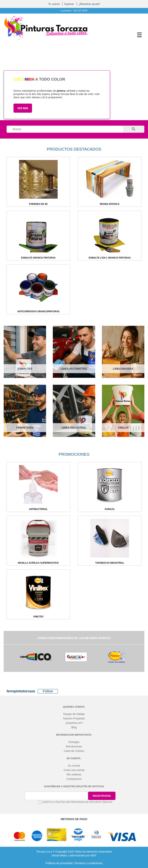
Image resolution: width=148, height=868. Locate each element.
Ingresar (69, 4)
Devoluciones (74, 746)
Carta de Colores (74, 751)
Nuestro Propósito (74, 718)
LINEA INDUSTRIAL (74, 428)
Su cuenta (74, 766)
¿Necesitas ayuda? (89, 4)
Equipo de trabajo (74, 714)
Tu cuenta (54, 4)
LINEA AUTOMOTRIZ (74, 369)
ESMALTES (25, 369)
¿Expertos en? (74, 723)
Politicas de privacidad (59, 863)
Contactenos (74, 779)
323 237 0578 (80, 11)
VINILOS (123, 428)
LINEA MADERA (123, 369)
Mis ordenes (74, 774)
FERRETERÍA (25, 428)
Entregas (74, 742)
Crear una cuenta (74, 770)
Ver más (23, 108)
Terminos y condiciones (88, 863)
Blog (74, 727)
